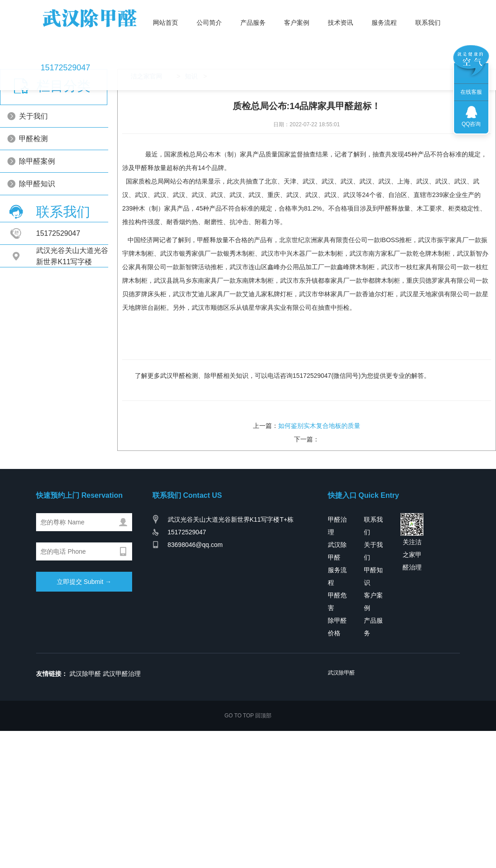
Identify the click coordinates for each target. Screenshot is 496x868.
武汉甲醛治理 (122, 772)
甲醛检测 (51, 237)
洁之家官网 (142, 175)
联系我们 (421, 30)
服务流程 (377, 30)
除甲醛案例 (55, 260)
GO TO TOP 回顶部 (248, 814)
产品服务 (246, 30)
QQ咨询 (471, 124)
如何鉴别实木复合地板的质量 (319, 524)
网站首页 (159, 30)
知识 (187, 175)
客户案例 (290, 30)
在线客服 (471, 92)
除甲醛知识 (55, 282)
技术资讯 (334, 30)
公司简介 (202, 30)
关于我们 (51, 215)
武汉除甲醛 (85, 772)
